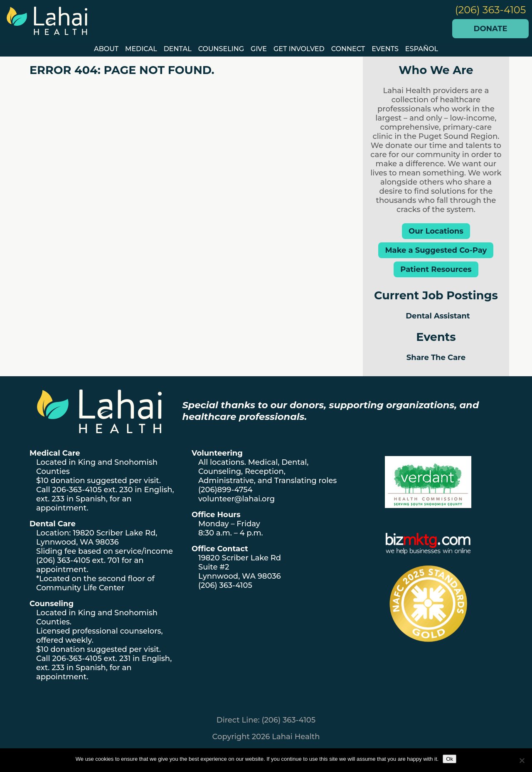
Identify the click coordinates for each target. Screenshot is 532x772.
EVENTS (385, 49)
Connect (348, 49)
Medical (141, 49)
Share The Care (436, 358)
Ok (449, 759)
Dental (178, 49)
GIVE (259, 49)
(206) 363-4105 (491, 10)
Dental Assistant (438, 316)
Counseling (221, 49)
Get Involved (299, 49)
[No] (522, 760)
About (106, 49)
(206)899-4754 (225, 490)
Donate (491, 29)
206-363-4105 (77, 490)
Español (422, 49)
